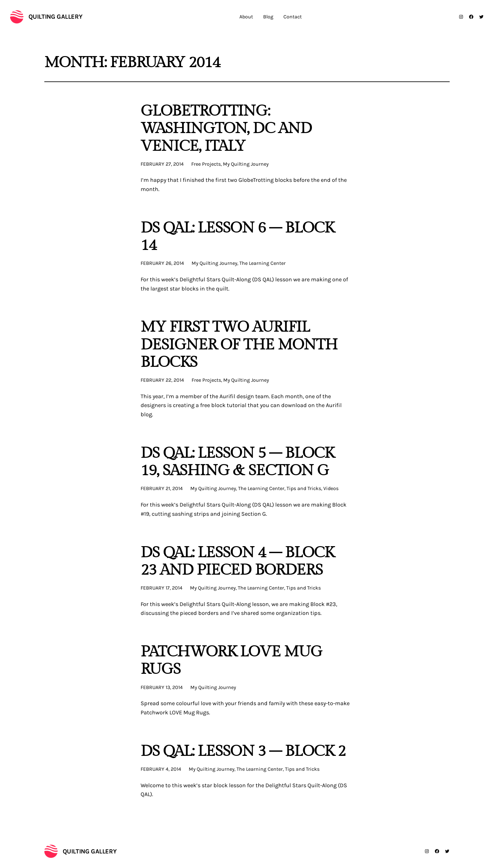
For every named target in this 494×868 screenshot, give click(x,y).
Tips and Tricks (304, 488)
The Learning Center (263, 263)
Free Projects (206, 164)
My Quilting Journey (246, 164)
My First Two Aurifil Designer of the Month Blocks (239, 345)
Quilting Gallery (56, 17)
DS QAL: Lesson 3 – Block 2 (243, 751)
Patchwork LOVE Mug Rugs (231, 661)
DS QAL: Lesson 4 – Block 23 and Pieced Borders (237, 561)
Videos (331, 488)
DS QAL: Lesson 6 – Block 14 (237, 237)
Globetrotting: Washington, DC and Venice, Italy (226, 129)
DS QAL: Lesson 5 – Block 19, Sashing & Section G (237, 462)
